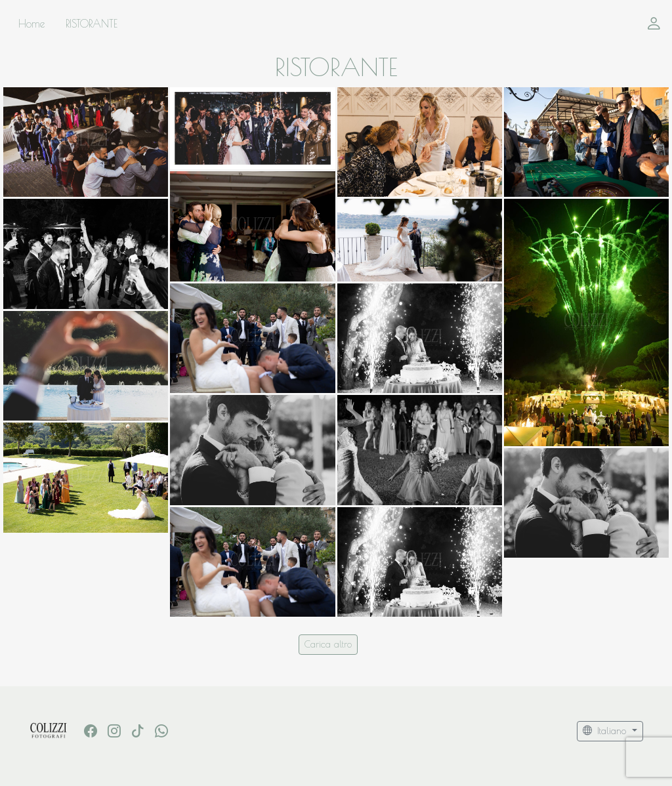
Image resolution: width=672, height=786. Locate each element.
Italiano (606, 731)
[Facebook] (91, 731)
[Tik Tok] (138, 731)
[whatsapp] (161, 731)
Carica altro (328, 644)
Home (31, 24)
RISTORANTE (92, 24)
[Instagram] (114, 731)
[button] (654, 24)
